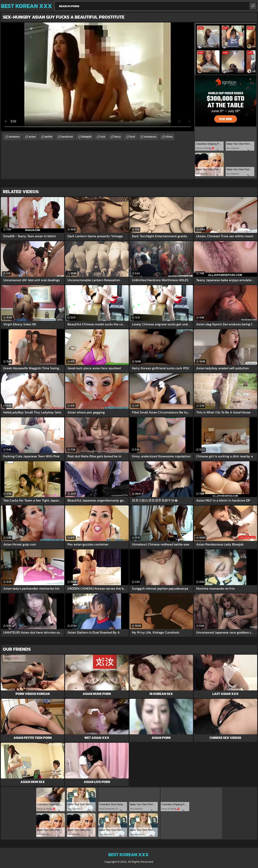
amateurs (150, 137)
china (169, 137)
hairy (117, 137)
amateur (14, 137)
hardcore (67, 137)
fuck (132, 137)
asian (32, 137)
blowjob (87, 137)
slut (103, 137)
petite (48, 137)
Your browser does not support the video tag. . (97, 77)
